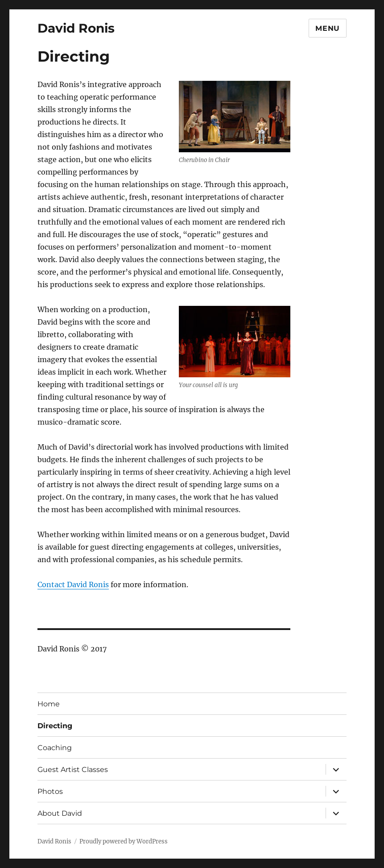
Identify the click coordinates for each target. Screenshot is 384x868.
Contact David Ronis (73, 584)
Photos (50, 791)
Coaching (55, 748)
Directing (55, 726)
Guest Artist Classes (73, 770)
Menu (328, 28)
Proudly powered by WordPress (124, 841)
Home (49, 704)
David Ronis (76, 28)
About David (60, 813)
